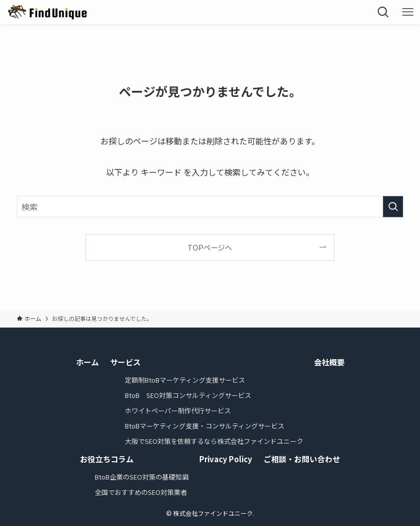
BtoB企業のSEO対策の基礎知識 (142, 477)
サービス (125, 362)
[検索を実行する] (393, 207)
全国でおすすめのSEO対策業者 (141, 492)
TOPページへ (210, 247)
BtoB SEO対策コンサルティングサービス (188, 395)
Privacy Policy (226, 459)
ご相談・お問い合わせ (302, 459)
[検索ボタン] (383, 12)
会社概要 (329, 362)
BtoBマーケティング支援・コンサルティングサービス (205, 426)
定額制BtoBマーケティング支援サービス (185, 380)
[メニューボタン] (408, 12)
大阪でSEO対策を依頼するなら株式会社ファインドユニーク (214, 441)
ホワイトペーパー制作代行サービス (178, 410)
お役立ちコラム (107, 459)
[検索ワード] (210, 207)
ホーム (87, 362)
